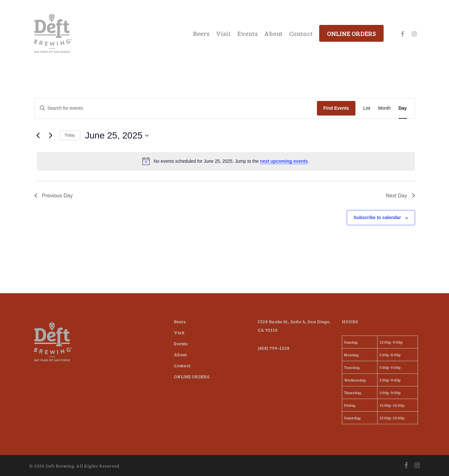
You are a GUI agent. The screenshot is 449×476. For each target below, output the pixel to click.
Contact (182, 365)
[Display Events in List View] (367, 108)
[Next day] (51, 136)
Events (181, 343)
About (180, 354)
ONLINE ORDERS (192, 376)
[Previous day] (38, 136)
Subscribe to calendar (377, 217)
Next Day (400, 196)
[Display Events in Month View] (384, 108)
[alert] (226, 161)
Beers (180, 321)
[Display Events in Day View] (403, 108)
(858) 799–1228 (274, 348)
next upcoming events (284, 161)
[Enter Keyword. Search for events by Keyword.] (176, 108)
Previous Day (54, 196)
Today (70, 135)
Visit (179, 332)
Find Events (336, 108)
